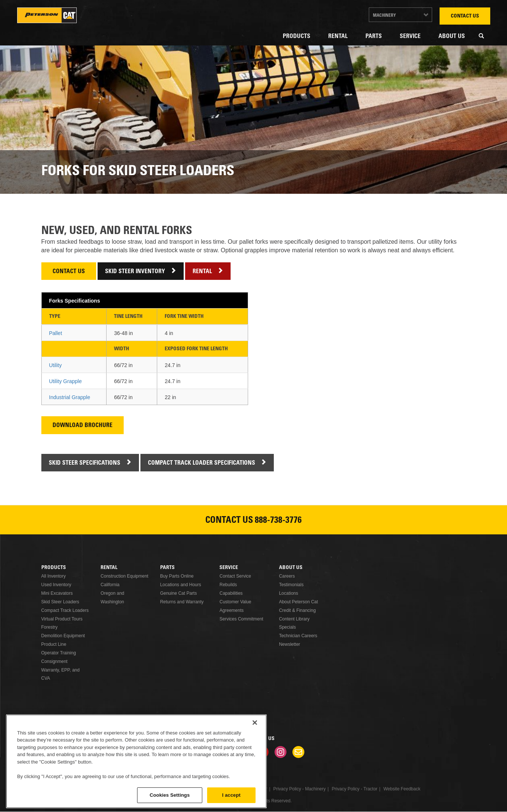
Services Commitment (241, 619)
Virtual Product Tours (62, 619)
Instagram (281, 752)
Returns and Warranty (182, 602)
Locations (289, 593)
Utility (56, 365)
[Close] (255, 765)
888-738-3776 (278, 521)
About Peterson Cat (299, 602)
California (110, 585)
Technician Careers (298, 636)
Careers (287, 576)
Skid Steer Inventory (135, 272)
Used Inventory (56, 585)
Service (410, 37)
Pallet (56, 333)
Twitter (245, 752)
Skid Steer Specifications (85, 463)
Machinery (384, 16)
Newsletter (290, 644)
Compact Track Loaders (65, 610)
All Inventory (54, 576)
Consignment (55, 661)
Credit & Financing (297, 610)
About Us (452, 37)
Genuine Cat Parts (179, 593)
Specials (287, 627)
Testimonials (291, 585)
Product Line (54, 644)
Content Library (294, 619)
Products (297, 37)
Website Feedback (402, 789)
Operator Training (59, 653)
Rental (338, 37)
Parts (374, 37)
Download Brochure (83, 426)
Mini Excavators (57, 593)
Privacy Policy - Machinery (300, 789)
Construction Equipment (124, 576)
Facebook (209, 752)
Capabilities (231, 593)
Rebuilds (228, 585)
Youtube (263, 752)
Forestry (50, 627)
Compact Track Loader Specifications (202, 463)
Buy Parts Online (177, 576)
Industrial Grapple (70, 397)
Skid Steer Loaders (60, 602)
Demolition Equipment (63, 636)
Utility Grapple (66, 381)
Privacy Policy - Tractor (354, 789)
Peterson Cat (47, 15)
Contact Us (465, 16)
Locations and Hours (181, 585)
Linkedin (227, 752)
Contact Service (235, 576)
